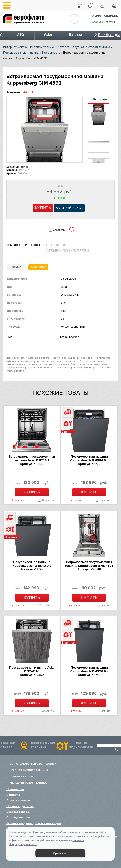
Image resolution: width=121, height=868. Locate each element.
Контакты (13, 795)
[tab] (25, 245)
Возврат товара (18, 812)
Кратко (17, 267)
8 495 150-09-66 (105, 16)
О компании (15, 789)
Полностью (38, 267)
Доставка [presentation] (55, 245)
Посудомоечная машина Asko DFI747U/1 (32, 669)
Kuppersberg (51, 53)
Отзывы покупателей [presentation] (67, 251)
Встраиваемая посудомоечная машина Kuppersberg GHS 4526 (89, 564)
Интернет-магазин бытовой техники (29, 47)
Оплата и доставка (20, 806)
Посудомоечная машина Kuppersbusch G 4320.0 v (89, 669)
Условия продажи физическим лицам (34, 823)
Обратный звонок (75, 19)
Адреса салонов (18, 800)
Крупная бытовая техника (91, 47)
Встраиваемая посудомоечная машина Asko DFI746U (32, 458)
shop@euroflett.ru (104, 22)
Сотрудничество (18, 817)
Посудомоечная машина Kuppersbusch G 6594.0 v (89, 458)
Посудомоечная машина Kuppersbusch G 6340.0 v (32, 564)
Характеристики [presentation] (23, 245)
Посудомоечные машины (21, 53)
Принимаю (60, 853)
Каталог (64, 47)
